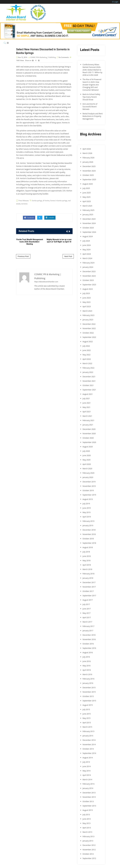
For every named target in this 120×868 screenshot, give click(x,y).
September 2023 (89, 285)
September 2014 (89, 753)
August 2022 (88, 342)
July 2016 (86, 657)
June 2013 (87, 819)
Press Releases (24, 201)
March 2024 (87, 258)
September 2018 (89, 543)
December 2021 (89, 377)
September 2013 (89, 806)
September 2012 (89, 858)
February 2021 (88, 420)
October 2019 (88, 490)
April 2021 (87, 412)
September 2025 (89, 179)
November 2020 (89, 433)
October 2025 (88, 175)
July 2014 (86, 762)
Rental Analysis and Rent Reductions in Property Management (93, 116)
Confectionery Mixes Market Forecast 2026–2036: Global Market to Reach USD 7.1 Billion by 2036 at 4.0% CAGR (92, 70)
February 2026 (88, 158)
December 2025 (89, 166)
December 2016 (89, 635)
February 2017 (88, 626)
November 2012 (89, 850)
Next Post (68, 257)
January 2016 (88, 683)
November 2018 (89, 534)
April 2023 (87, 306)
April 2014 (87, 775)
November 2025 (89, 171)
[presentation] (67, 232)
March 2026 (87, 153)
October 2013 (88, 801)
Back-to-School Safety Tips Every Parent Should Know (91, 97)
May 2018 (86, 561)
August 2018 (88, 547)
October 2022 (88, 333)
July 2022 (86, 346)
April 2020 (87, 464)
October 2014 (88, 749)
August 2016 (88, 652)
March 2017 (87, 622)
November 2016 (89, 639)
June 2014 (87, 766)
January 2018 (88, 578)
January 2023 (88, 320)
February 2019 (88, 521)
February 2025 (88, 210)
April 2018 (87, 565)
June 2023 (87, 298)
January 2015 (88, 736)
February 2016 (88, 679)
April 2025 (87, 201)
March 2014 (87, 779)
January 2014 (88, 788)
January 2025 (88, 215)
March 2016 (87, 674)
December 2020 (89, 429)
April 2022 (87, 359)
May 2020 (86, 460)
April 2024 (87, 254)
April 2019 (87, 517)
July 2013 (86, 815)
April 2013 (87, 828)
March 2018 (87, 569)
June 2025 (87, 193)
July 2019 (86, 504)
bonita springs (37, 201)
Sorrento (24, 204)
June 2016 (87, 661)
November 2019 (89, 486)
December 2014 (89, 740)
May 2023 (86, 302)
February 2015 (88, 731)
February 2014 (88, 784)
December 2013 (89, 793)
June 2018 (87, 556)
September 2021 (89, 390)
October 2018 (88, 539)
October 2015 (88, 696)
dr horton (46, 201)
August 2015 (88, 705)
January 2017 (88, 631)
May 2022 (86, 355)
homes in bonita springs (59, 201)
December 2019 (89, 482)
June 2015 (87, 714)
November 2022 (89, 328)
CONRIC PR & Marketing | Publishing (43, 58)
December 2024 (89, 219)
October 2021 (88, 385)
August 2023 (88, 289)
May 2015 (86, 718)
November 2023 (89, 276)
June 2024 (87, 245)
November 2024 (89, 223)
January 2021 (88, 425)
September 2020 (89, 442)
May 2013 (86, 823)
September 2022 (89, 337)
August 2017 (88, 600)
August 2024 (88, 236)
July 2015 (86, 709)
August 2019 (88, 499)
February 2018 (88, 574)
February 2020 (88, 473)
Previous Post (23, 257)
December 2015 (89, 688)
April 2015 (87, 723)
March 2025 (87, 206)
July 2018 (86, 552)
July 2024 (86, 241)
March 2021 (87, 416)
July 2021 (86, 398)
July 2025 (86, 188)
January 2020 (88, 477)
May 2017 (86, 613)
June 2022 (87, 350)
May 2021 (86, 407)
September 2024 (89, 232)
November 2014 (89, 744)
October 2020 (88, 438)
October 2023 (88, 280)
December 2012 (89, 845)
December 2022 (89, 324)
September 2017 (89, 596)
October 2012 (88, 854)
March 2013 (87, 832)
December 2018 (89, 530)
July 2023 (86, 293)
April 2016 (87, 670)
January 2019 (88, 525)
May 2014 (86, 771)
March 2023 (87, 311)
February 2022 (88, 368)
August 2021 (88, 394)
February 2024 (88, 263)
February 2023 (88, 315)
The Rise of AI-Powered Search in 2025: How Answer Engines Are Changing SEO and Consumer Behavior (92, 85)
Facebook (29, 218)
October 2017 (88, 591)
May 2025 (86, 197)
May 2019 (86, 512)
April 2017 (87, 617)
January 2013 (88, 841)
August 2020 (88, 447)
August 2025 (88, 184)
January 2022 (88, 372)
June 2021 (87, 403)
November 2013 (89, 797)
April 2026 (87, 149)
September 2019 (89, 495)
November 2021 (89, 381)
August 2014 (88, 758)
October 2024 (88, 228)
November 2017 (89, 587)
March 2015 (87, 727)
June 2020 (87, 455)
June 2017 (87, 609)
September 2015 (89, 701)
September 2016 (89, 648)
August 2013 (88, 810)
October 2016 (88, 644)
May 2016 (86, 666)
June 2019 (87, 508)
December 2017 (89, 582)
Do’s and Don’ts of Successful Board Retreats (90, 107)
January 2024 (88, 267)
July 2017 (86, 604)
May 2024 (86, 250)
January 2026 (88, 162)
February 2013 (88, 836)
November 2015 (89, 692)
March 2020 (87, 469)
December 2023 (89, 271)
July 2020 (86, 451)
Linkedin (50, 218)
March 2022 (87, 363)
